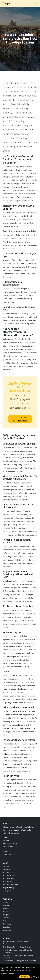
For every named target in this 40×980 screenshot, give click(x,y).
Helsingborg (7, 924)
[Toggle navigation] (36, 4)
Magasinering (7, 866)
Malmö (5, 909)
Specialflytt (6, 869)
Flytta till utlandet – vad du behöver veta (17, 947)
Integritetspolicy (8, 888)
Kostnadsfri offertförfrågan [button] (20, 419)
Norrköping (7, 930)
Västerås (6, 918)
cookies (27, 968)
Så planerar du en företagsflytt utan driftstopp (19, 961)
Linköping (6, 915)
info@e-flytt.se (8, 854)
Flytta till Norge (8, 872)
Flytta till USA (7, 882)
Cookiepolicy (7, 891)
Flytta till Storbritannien (11, 885)
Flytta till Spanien (9, 878)
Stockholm (6, 902)
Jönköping (6, 927)
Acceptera (24, 977)
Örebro (5, 921)
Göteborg (6, 905)
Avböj (35, 977)
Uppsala (5, 912)
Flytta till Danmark (9, 875)
